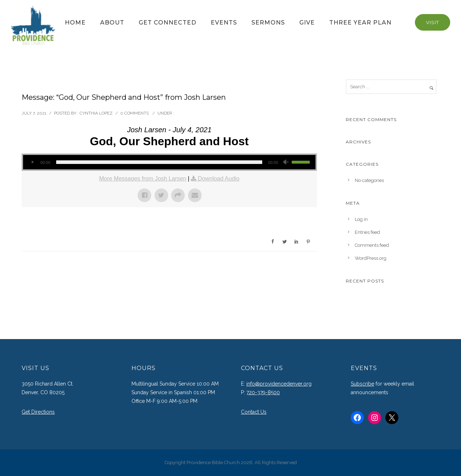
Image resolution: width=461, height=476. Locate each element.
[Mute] (286, 162)
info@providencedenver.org (279, 384)
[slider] (159, 162)
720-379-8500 (263, 392)
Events (224, 23)
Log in (361, 219)
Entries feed (367, 232)
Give (307, 23)
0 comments (135, 113)
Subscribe (362, 384)
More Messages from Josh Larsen (143, 179)
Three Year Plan (360, 23)
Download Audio (219, 179)
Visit (433, 22)
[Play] (32, 162)
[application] (169, 162)
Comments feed (372, 245)
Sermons (268, 23)
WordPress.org (371, 258)
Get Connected (167, 23)
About (112, 23)
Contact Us (254, 412)
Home (75, 23)
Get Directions (38, 412)
